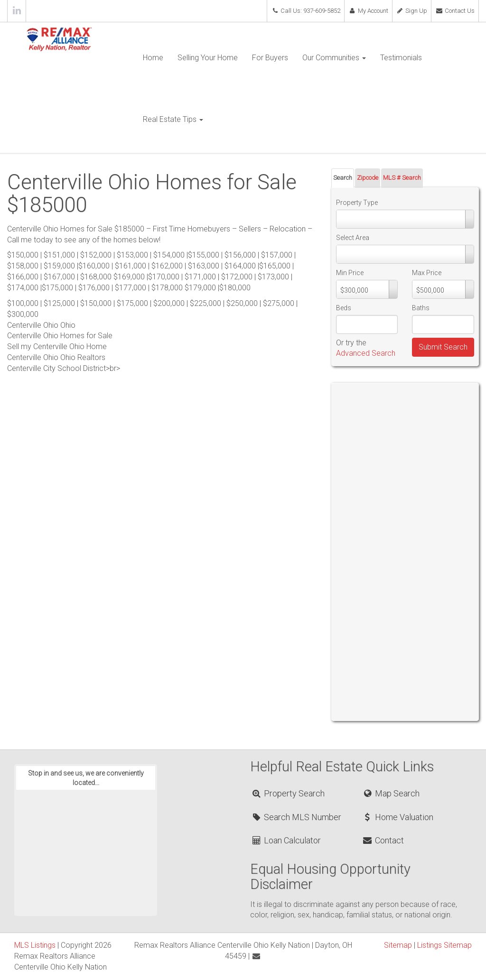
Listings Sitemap (444, 945)
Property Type (357, 203)
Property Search (288, 793)
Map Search (390, 793)
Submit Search (443, 347)
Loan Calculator (286, 840)
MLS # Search (402, 178)
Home (153, 58)
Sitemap (398, 945)
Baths (421, 308)
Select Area (353, 238)
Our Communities (334, 58)
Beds (344, 308)
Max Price (427, 273)
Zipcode (368, 178)
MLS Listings (35, 945)
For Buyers (270, 58)
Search (343, 178)
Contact (383, 840)
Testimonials (401, 58)
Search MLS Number (296, 817)
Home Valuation (397, 817)
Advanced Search (366, 353)
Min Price (350, 273)
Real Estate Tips (173, 119)
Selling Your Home (208, 58)
